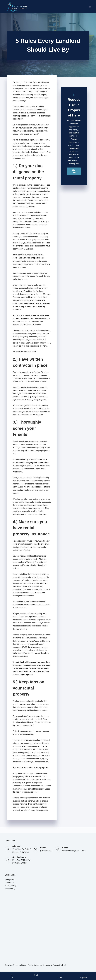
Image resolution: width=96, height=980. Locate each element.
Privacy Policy (11, 886)
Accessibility (10, 889)
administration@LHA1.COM (74, 851)
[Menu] (90, 7)
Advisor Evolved (59, 965)
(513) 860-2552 (47, 851)
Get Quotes (10, 880)
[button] (74, 171)
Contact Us (9, 883)
